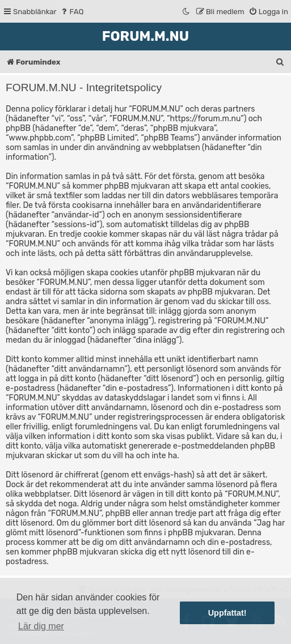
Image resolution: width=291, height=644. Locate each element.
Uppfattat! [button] (227, 613)
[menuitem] (72, 12)
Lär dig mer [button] (41, 626)
